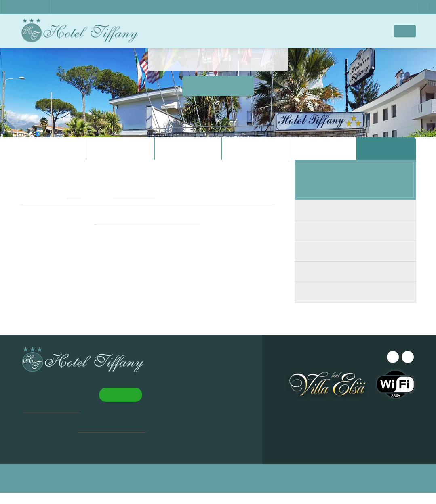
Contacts (336, 31)
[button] (69, 484)
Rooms (222, 31)
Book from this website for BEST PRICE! (147, 233)
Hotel (193, 31)
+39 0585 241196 (130, 208)
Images (253, 31)
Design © (183, 490)
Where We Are (292, 31)
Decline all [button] (95, 467)
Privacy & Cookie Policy (273, 490)
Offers (372, 31)
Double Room (355, 243)
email (68, 208)
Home (166, 31)
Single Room (355, 304)
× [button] (118, 402)
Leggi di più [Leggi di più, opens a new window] (75, 451)
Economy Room (355, 222)
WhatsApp (388, 7)
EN (410, 31)
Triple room (355, 284)
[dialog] (69, 444)
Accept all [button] (41, 467)
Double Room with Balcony (355, 263)
